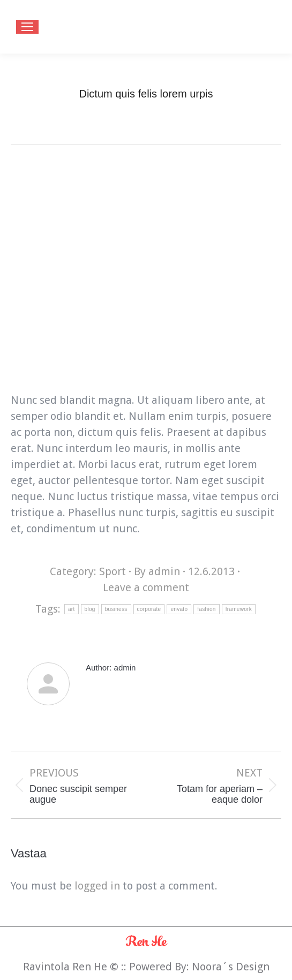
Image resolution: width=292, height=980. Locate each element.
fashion (206, 609)
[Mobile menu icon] (27, 27)
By (157, 571)
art (72, 609)
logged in (97, 886)
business (116, 609)
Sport (113, 571)
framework (239, 609)
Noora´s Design (231, 967)
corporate (149, 609)
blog (90, 609)
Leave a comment (146, 587)
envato (179, 609)
